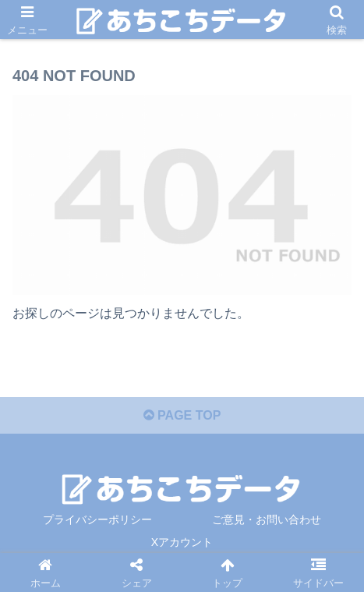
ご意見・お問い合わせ (267, 519)
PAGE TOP (182, 415)
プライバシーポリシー (97, 519)
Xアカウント (182, 542)
